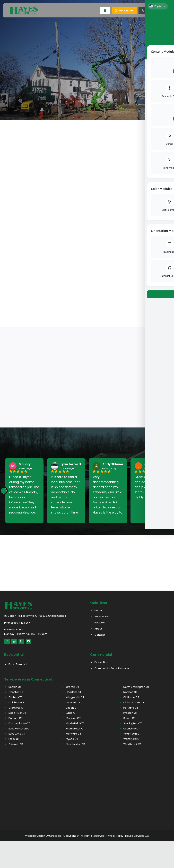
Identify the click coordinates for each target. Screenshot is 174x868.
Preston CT (130, 713)
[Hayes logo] (18, 602)
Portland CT (131, 708)
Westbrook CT (132, 744)
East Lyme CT (17, 734)
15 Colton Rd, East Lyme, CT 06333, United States (35, 616)
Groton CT (73, 687)
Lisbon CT (72, 708)
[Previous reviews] (4, 491)
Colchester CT (18, 702)
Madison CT (73, 718)
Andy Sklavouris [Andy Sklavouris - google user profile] (115, 464)
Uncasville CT (132, 729)
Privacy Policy (115, 836)
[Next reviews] (170, 491)
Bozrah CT (15, 687)
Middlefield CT (75, 723)
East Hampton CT (20, 729)
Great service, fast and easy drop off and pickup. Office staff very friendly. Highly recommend (149, 487)
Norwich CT (130, 692)
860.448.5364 (22, 623)
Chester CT (16, 692)
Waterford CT (132, 739)
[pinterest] (21, 642)
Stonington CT (133, 723)
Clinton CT (15, 697)
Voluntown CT (132, 734)
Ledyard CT (73, 702)
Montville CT (74, 734)
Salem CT (129, 718)
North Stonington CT (136, 687)
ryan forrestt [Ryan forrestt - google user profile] (71, 464)
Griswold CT (16, 744)
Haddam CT (74, 692)
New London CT (76, 744)
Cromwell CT (17, 708)
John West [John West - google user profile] (153, 464)
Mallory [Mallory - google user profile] (25, 464)
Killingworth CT (75, 697)
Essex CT (14, 739)
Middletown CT (75, 729)
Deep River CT (17, 713)
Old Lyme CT (131, 697)
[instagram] (14, 642)
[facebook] (7, 642)
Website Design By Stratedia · (44, 836)
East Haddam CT (19, 723)
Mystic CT (72, 739)
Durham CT (16, 718)
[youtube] (28, 642)
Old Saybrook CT (134, 702)
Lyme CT (71, 713)
